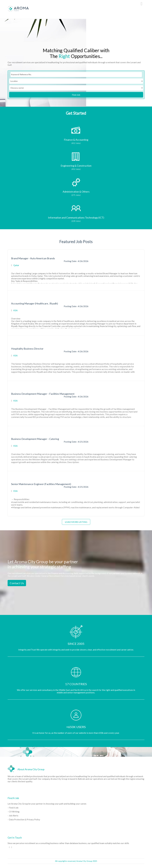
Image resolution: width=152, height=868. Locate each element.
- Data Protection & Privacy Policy (24, 819)
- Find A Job (13, 808)
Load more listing (76, 522)
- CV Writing (14, 812)
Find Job (76, 95)
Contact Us (17, 583)
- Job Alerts (13, 816)
